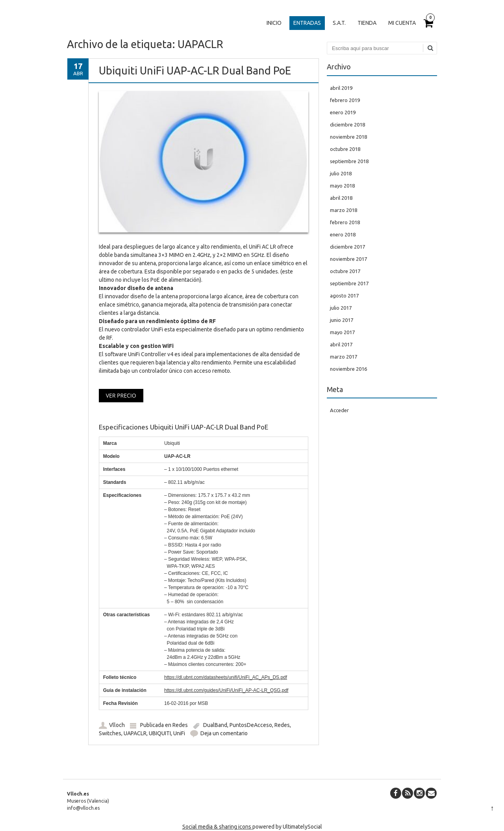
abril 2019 (341, 88)
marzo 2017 (344, 357)
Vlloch (117, 725)
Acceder (339, 410)
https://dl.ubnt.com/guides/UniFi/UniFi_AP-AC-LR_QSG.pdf (226, 690)
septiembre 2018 (349, 161)
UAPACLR (135, 733)
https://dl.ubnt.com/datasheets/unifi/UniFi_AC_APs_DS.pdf (226, 677)
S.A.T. (339, 23)
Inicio (274, 23)
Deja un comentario (224, 733)
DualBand (215, 725)
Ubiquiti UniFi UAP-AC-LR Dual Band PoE (195, 71)
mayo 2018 (342, 186)
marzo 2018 (344, 210)
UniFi (179, 733)
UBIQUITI (160, 733)
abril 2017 (341, 344)
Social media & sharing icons (217, 827)
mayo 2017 (342, 332)
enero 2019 (343, 112)
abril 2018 (341, 198)
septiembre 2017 (349, 283)
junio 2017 (342, 320)
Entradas (307, 23)
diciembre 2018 (347, 125)
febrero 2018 (345, 222)
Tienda (367, 23)
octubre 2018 (345, 149)
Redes (180, 725)
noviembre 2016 (348, 369)
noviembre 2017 (348, 259)
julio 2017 (341, 308)
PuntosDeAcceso (251, 725)
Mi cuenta (402, 23)
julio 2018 (341, 173)
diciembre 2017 (347, 247)
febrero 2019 (345, 100)
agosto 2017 (344, 296)
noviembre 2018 (348, 137)
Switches (110, 733)
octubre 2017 (345, 271)
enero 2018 (343, 234)
